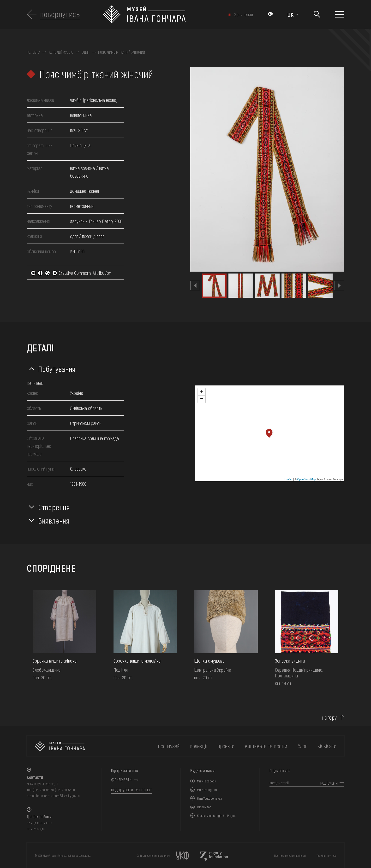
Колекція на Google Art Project (217, 816)
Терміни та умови (326, 856)
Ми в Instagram (207, 790)
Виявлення (54, 520)
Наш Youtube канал (209, 798)
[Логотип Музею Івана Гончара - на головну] (162, 14)
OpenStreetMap (307, 479)
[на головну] (60, 746)
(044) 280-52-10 (65, 790)
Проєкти (226, 746)
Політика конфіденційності (290, 856)
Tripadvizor (204, 807)
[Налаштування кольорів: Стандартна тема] (270, 14)
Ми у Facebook (206, 781)
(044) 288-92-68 (43, 790)
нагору (329, 717)
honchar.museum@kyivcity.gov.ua (58, 796)
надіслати (329, 783)
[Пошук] (317, 15)
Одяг (86, 52)
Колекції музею (61, 52)
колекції (199, 746)
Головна (33, 52)
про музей (169, 746)
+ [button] (202, 392)
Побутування (57, 369)
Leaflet (288, 479)
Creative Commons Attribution (71, 273)
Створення (54, 507)
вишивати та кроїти (266, 746)
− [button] (202, 399)
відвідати (327, 746)
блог (302, 746)
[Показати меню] (340, 14)
